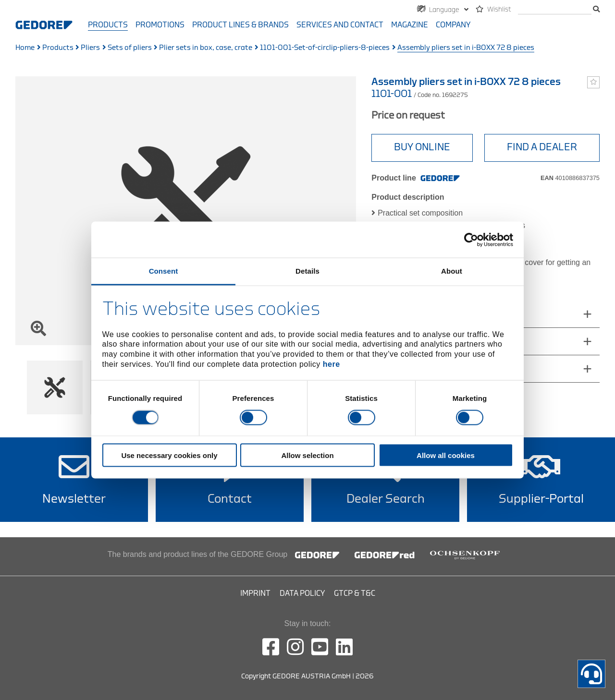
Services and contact (340, 25)
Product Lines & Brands (240, 25)
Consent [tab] (164, 271)
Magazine (410, 25)
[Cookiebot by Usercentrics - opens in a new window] (471, 240)
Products (108, 25)
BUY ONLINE (422, 147)
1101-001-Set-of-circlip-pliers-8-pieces (325, 48)
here (332, 364)
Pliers (90, 48)
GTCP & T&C (355, 593)
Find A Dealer (542, 147)
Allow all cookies (446, 455)
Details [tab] (307, 271)
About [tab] (452, 271)
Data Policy (302, 593)
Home (25, 48)
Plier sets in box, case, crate (206, 48)
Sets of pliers (130, 48)
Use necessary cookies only (169, 455)
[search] (555, 10)
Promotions (160, 25)
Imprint (255, 593)
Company (453, 25)
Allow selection (307, 455)
